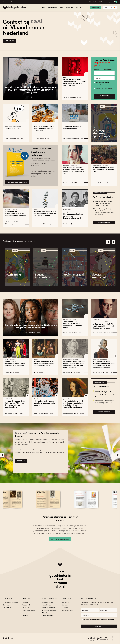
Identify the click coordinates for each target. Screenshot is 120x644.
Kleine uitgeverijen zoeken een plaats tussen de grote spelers (44, 403)
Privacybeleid (46, 613)
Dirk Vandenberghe (69, 183)
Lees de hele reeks (104, 222)
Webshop (102, 2)
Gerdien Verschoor (68, 413)
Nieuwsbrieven (46, 605)
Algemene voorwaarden (49, 610)
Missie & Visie (26, 608)
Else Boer (37, 139)
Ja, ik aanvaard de (102, 84)
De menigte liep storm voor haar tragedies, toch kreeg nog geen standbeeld (74, 364)
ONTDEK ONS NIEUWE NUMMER (60, 539)
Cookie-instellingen (48, 616)
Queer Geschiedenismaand (71, 212)
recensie (74, 165)
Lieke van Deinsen (98, 372)
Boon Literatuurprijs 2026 (100, 322)
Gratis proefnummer (67, 610)
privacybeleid (111, 620)
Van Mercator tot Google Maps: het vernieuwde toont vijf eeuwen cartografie (31, 90)
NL (85, 2)
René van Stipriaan (10, 413)
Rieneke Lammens (39, 413)
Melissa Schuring (9, 139)
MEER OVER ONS (10, 41)
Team (28, 610)
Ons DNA (25, 602)
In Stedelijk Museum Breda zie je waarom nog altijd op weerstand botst (15, 404)
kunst (60, 572)
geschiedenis (60, 575)
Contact (95, 2)
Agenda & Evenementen (49, 608)
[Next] (114, 242)
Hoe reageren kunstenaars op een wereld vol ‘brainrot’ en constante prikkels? (104, 402)
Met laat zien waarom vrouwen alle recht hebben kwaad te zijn (74, 170)
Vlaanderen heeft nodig (72, 127)
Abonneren (96, 8)
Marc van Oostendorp (26, 332)
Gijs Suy (7, 372)
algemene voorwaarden (99, 620)
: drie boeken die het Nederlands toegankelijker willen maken (31, 326)
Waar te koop (66, 602)
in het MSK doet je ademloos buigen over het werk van (73, 404)
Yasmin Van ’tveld (68, 97)
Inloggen (109, 2)
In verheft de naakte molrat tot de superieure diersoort (103, 326)
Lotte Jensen (67, 372)
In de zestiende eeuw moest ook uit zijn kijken (104, 169)
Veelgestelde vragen (48, 602)
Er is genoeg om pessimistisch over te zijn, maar (15, 213)
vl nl (60, 586)
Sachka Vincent (26, 97)
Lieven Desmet (67, 333)
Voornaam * (97, 70)
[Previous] (108, 242)
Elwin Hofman (67, 224)
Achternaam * (108, 70)
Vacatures (25, 616)
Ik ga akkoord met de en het (98, 620)
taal (60, 579)
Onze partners (7, 608)
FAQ (90, 2)
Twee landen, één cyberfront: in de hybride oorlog (73, 324)
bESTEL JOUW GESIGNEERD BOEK (17, 182)
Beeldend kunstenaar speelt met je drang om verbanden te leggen (45, 213)
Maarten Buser (38, 224)
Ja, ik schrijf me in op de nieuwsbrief (104, 88)
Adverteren (65, 608)
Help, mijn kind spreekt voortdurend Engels (13, 127)
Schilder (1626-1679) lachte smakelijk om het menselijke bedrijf (44, 363)
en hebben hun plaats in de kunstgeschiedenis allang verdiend (74, 82)
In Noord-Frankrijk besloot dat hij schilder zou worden (103, 203)
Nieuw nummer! (7, 2)
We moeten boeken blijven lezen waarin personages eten (44, 128)
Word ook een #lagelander (11, 602)
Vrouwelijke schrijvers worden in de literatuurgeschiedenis (104, 364)
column (71, 124)
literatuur (60, 583)
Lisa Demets (96, 183)
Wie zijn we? (26, 605)
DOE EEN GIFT (21, 461)
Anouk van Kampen (68, 139)
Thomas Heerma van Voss (11, 221)
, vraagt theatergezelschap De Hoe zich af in (15, 363)
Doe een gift (110, 8)
